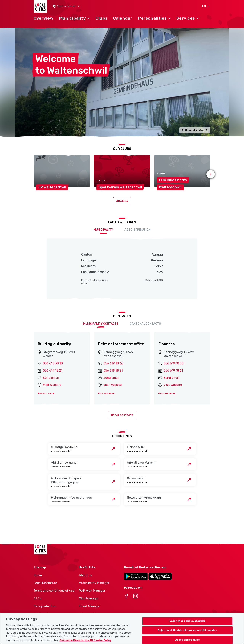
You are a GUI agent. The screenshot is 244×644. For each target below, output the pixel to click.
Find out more (46, 393)
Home (38, 575)
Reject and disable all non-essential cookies (187, 635)
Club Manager (89, 598)
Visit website (52, 385)
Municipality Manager (94, 583)
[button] (66, 6)
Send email (51, 378)
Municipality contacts (101, 324)
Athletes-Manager (92, 614)
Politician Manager (92, 591)
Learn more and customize (187, 626)
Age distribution (137, 230)
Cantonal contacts (145, 324)
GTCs (37, 598)
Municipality (103, 230)
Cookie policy (43, 614)
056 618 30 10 (53, 363)
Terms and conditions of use (54, 591)
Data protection (45, 606)
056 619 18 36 (113, 363)
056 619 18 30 (173, 363)
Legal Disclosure (45, 583)
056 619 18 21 (53, 371)
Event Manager (90, 606)
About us (85, 575)
